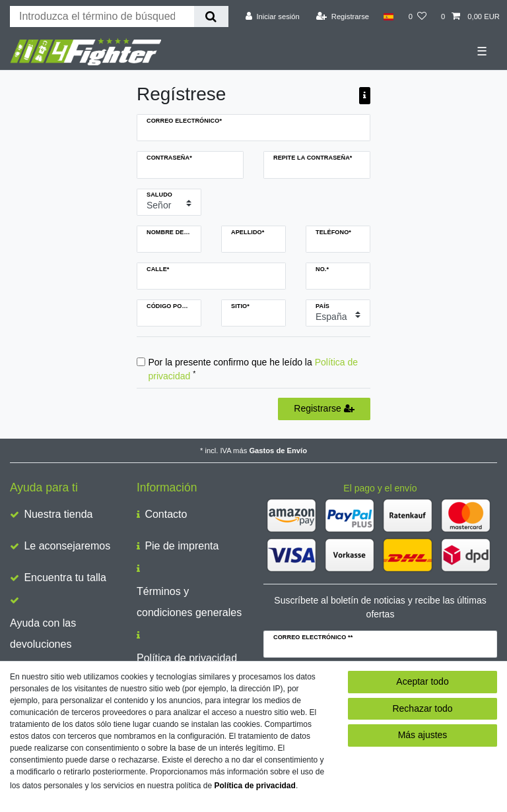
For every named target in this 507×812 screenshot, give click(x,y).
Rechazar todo (422, 708)
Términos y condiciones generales (189, 602)
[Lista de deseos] (418, 16)
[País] (389, 16)
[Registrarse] (343, 16)
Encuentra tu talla (65, 578)
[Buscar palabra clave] (102, 16)
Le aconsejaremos (67, 546)
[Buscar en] (211, 16)
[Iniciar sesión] (273, 16)
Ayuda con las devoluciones (43, 634)
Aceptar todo (422, 681)
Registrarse (324, 408)
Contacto (166, 514)
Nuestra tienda (58, 514)
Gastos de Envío (278, 451)
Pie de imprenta (182, 546)
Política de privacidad (187, 658)
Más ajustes (423, 735)
